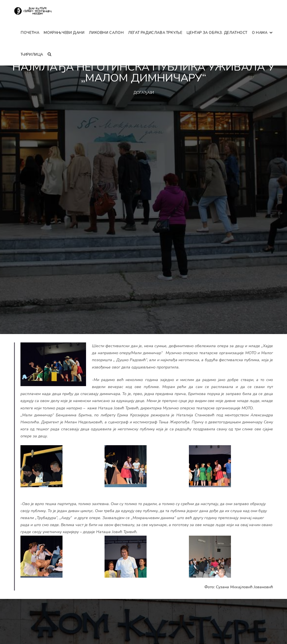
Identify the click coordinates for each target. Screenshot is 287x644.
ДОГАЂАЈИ (144, 93)
